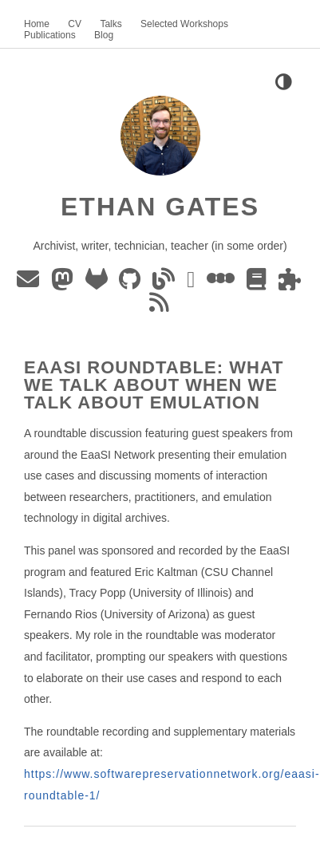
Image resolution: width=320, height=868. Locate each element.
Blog (104, 35)
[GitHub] (132, 283)
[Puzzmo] (291, 283)
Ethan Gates (160, 207)
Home (37, 24)
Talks (111, 24)
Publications (50, 35)
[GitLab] (99, 283)
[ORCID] (194, 283)
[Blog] (166, 283)
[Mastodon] (65, 283)
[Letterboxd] (223, 283)
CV (75, 24)
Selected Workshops (184, 24)
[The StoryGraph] (259, 283)
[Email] (31, 283)
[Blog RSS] (160, 306)
